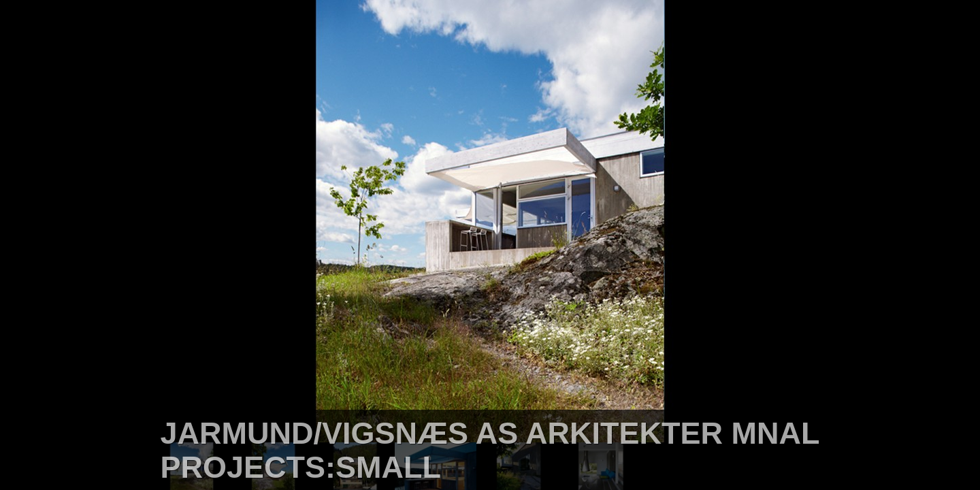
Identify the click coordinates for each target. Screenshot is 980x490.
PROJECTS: (248, 467)
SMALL (388, 467)
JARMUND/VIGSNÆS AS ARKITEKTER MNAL (490, 433)
